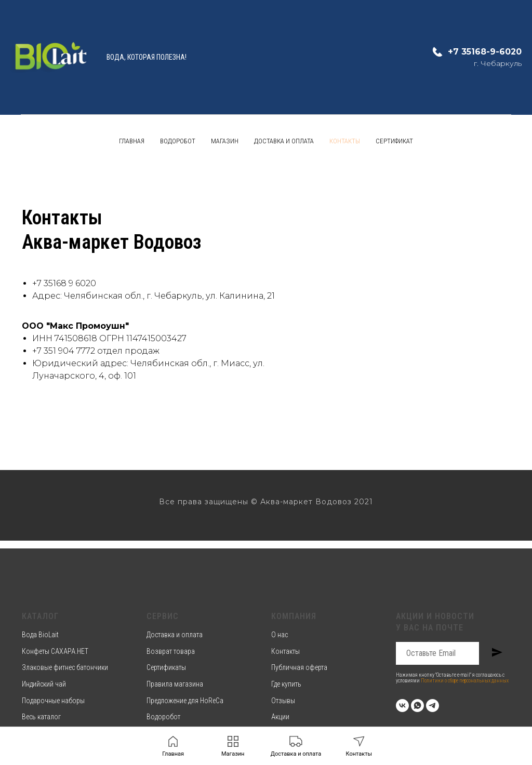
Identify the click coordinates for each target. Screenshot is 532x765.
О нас (280, 635)
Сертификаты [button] (166, 667)
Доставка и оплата (284, 141)
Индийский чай (44, 684)
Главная (132, 141)
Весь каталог (41, 717)
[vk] (402, 706)
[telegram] (433, 706)
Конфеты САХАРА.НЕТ (55, 651)
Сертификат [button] (394, 141)
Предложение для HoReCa (185, 701)
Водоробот (178, 141)
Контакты (345, 141)
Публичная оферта (299, 667)
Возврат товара (171, 651)
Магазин (225, 141)
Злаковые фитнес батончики (65, 667)
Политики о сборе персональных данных (465, 681)
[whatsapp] (417, 706)
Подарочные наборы (53, 701)
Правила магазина (175, 684)
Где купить (286, 684)
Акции (280, 717)
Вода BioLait (40, 635)
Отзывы (283, 701)
